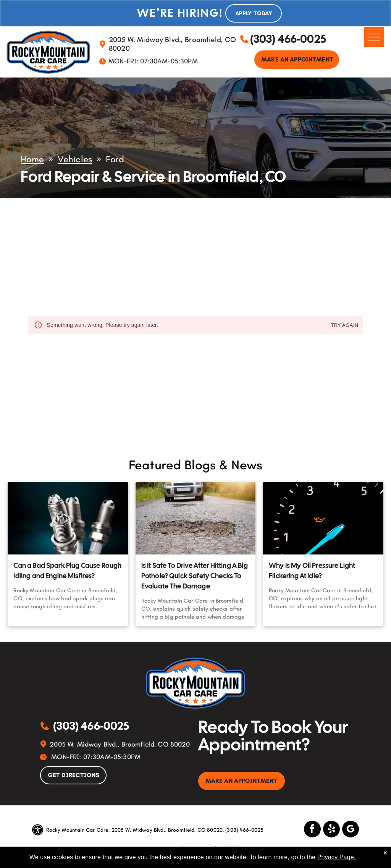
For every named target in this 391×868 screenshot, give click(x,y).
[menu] (374, 37)
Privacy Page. (337, 857)
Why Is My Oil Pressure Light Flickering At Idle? (312, 571)
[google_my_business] (351, 830)
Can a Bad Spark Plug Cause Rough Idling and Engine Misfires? (67, 571)
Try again (344, 326)
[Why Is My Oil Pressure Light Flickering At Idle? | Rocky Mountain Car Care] (323, 518)
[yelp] (331, 830)
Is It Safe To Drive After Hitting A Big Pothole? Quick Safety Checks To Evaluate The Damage (195, 576)
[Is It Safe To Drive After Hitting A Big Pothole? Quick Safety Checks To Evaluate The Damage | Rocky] (195, 518)
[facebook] (312, 830)
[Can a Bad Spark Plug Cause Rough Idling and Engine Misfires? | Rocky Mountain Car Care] (68, 518)
